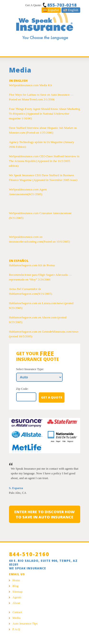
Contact (17, 612)
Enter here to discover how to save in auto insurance (44, 514)
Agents (17, 597)
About (16, 603)
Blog (16, 586)
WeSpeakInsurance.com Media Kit (30, 85)
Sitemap (18, 592)
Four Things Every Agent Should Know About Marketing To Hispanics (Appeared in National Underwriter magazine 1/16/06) (45, 114)
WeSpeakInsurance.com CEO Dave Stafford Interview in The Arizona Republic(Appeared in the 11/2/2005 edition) (44, 161)
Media (16, 618)
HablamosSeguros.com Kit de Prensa (32, 265)
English (71, 10)
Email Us (17, 574)
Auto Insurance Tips (25, 624)
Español (51, 10)
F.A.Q (16, 629)
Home (16, 580)
